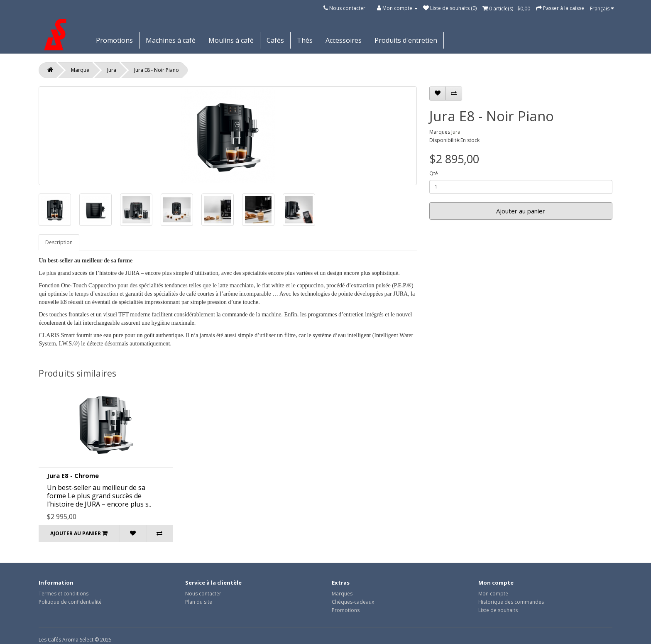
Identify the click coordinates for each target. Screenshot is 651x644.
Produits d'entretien (406, 40)
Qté (434, 173)
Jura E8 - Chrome (73, 475)
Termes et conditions (64, 594)
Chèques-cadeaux (353, 602)
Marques (342, 594)
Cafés (275, 40)
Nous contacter (347, 8)
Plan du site (199, 602)
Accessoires (344, 40)
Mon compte (493, 594)
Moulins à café (231, 40)
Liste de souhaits (498, 610)
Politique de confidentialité (70, 602)
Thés (305, 40)
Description (59, 242)
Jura (112, 70)
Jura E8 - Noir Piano (157, 70)
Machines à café (171, 40)
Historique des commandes (511, 602)
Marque (80, 70)
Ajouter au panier (521, 211)
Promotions (114, 40)
